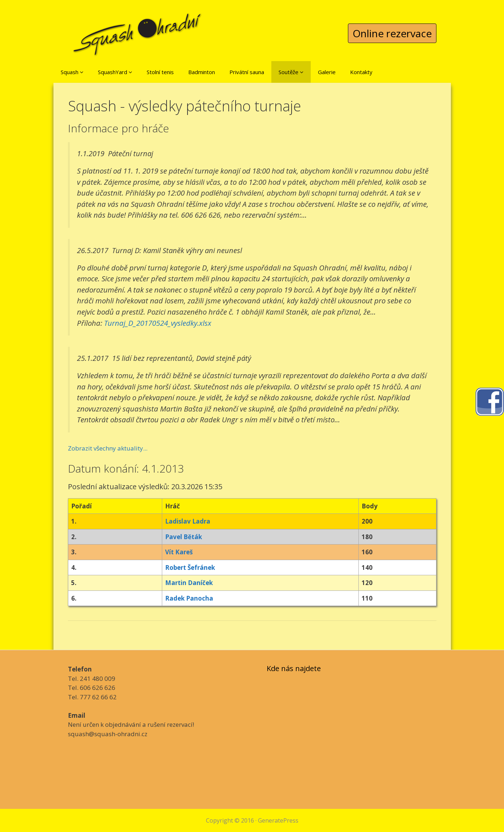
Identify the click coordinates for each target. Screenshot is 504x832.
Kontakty (361, 72)
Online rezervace (392, 33)
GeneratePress (278, 820)
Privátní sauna (247, 72)
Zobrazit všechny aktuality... (108, 448)
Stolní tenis (160, 72)
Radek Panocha (189, 598)
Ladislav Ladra (188, 521)
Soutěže (291, 72)
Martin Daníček (189, 583)
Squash (72, 72)
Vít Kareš (179, 552)
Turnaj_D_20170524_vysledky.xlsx (158, 323)
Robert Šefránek (190, 568)
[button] (82, 72)
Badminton (202, 72)
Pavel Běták (184, 537)
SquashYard (115, 72)
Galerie (327, 72)
